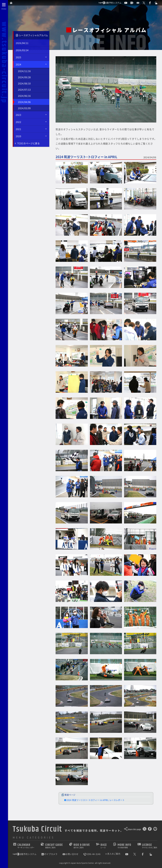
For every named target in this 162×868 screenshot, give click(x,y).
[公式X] (145, 3)
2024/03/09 (24, 108)
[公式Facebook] (151, 3)
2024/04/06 (24, 102)
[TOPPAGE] (12, 3)
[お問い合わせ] (139, 3)
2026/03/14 (22, 50)
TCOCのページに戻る (27, 143)
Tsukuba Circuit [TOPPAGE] (37, 829)
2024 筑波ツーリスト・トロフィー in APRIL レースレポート (96, 800)
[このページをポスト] (145, 830)
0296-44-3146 (92, 854)
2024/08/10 (24, 83)
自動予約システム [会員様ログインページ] (110, 3)
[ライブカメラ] (133, 3)
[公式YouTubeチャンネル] (127, 3)
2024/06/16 (24, 96)
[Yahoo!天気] (157, 3)
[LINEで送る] (155, 830)
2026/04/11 (22, 43)
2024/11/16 (24, 71)
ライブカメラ (49, 854)
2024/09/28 (24, 77)
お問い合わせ (70, 854)
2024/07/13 (24, 90)
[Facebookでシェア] (150, 830)
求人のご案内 (114, 854)
